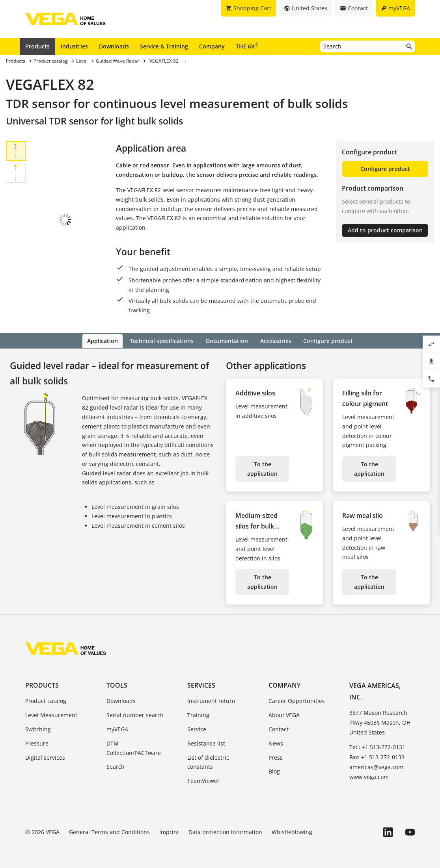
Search (116, 766)
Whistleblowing (292, 831)
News (276, 743)
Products (37, 46)
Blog (274, 771)
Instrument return (211, 700)
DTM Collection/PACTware (134, 747)
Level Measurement (51, 715)
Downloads (114, 46)
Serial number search (135, 715)
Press (276, 757)
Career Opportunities (297, 700)
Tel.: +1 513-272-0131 (377, 747)
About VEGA (284, 715)
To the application (262, 468)
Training (198, 715)
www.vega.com (369, 776)
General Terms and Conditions (109, 831)
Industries (74, 46)
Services (201, 685)
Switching (38, 728)
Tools (117, 685)
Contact (279, 728)
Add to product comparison (385, 230)
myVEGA (117, 728)
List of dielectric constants (208, 761)
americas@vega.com (376, 766)
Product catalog (46, 700)
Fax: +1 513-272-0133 (377, 756)
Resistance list (206, 743)
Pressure (37, 743)
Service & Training (164, 46)
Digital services (45, 757)
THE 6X (247, 46)
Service (197, 728)
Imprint (169, 831)
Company (212, 46)
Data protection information (225, 831)
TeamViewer (203, 780)
